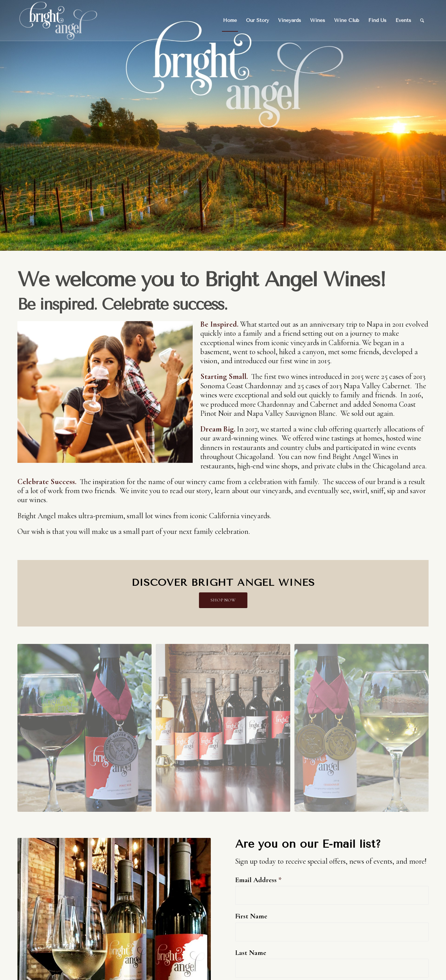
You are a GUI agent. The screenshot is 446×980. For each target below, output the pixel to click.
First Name (251, 916)
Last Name (251, 953)
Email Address (258, 880)
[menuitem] (230, 21)
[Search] (422, 21)
